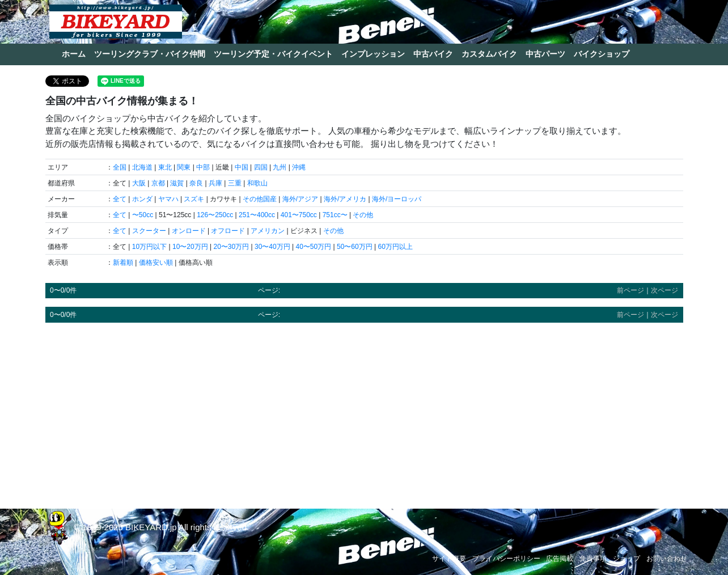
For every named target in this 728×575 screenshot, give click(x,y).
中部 (203, 167)
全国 (120, 167)
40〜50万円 (313, 247)
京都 (158, 183)
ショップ (627, 559)
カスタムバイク (489, 54)
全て (120, 199)
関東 (184, 167)
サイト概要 (449, 559)
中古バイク (433, 54)
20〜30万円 (231, 247)
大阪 (139, 183)
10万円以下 (149, 247)
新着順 (123, 263)
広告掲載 (560, 559)
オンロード (189, 231)
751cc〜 (335, 215)
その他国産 (260, 199)
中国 (242, 167)
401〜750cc (299, 215)
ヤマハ (168, 199)
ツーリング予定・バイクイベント (273, 54)
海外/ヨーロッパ (397, 199)
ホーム (74, 54)
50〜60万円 (355, 247)
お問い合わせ (667, 559)
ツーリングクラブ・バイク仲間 (150, 54)
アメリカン (268, 231)
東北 (165, 167)
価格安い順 (156, 263)
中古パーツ (545, 54)
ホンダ (142, 199)
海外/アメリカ (345, 199)
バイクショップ (602, 54)
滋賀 (177, 183)
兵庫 (215, 183)
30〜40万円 (272, 247)
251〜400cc (257, 215)
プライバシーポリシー (506, 559)
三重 (235, 183)
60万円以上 (395, 247)
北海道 (142, 167)
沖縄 (299, 167)
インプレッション (373, 54)
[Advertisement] (364, 411)
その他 (363, 215)
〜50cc (143, 215)
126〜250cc (215, 215)
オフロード (228, 231)
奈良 (196, 183)
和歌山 (257, 183)
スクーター (149, 231)
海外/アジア (300, 199)
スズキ (194, 199)
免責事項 (593, 559)
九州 (280, 167)
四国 (261, 167)
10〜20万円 (190, 247)
